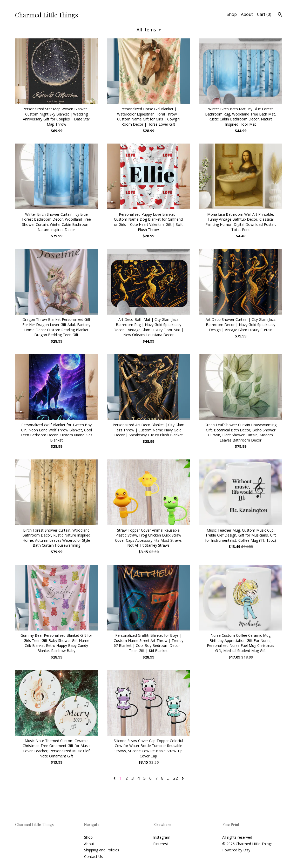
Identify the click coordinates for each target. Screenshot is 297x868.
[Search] (280, 15)
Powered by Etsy (236, 850)
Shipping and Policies (102, 850)
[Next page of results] (183, 778)
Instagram (162, 837)
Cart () (264, 14)
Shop (232, 14)
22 (176, 778)
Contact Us (93, 856)
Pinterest (161, 844)
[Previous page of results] (115, 778)
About (247, 14)
